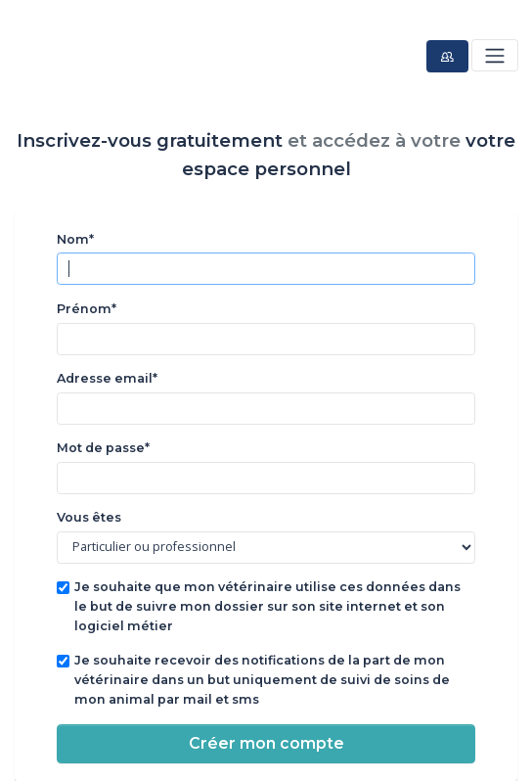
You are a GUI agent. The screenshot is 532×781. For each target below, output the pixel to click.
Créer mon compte (266, 743)
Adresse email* (107, 378)
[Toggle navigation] (494, 55)
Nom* (75, 239)
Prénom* (87, 309)
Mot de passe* (103, 448)
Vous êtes (89, 517)
